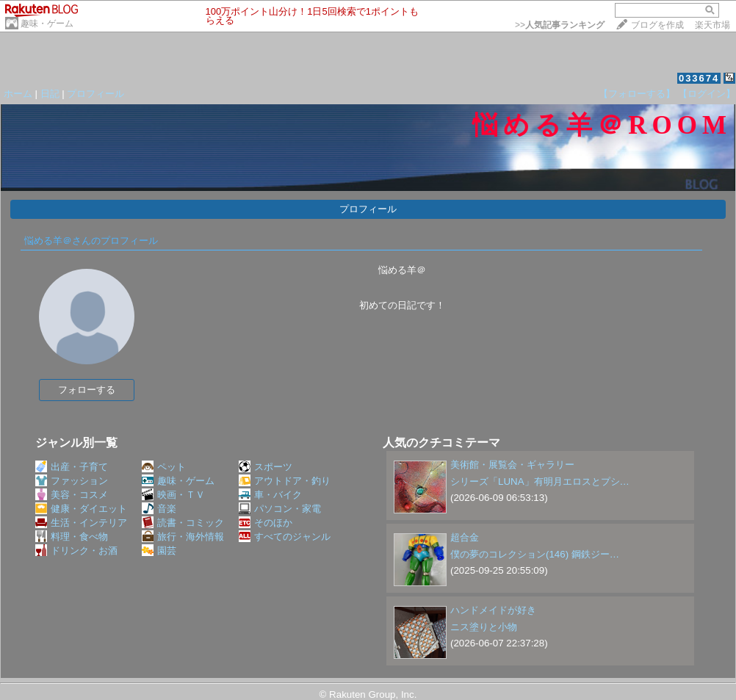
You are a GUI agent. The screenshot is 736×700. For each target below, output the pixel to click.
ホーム (18, 94)
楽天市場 (712, 25)
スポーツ (266, 467)
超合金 (465, 537)
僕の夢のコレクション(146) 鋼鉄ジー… (535, 554)
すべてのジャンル (285, 537)
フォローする (87, 390)
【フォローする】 (637, 94)
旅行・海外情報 (183, 537)
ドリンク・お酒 (76, 551)
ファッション (72, 481)
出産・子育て (72, 467)
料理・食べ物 (72, 537)
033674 (699, 78)
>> (560, 25)
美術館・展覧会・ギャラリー (512, 465)
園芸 (159, 551)
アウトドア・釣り (285, 481)
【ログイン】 (707, 94)
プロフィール (95, 94)
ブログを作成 (657, 25)
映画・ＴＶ (173, 495)
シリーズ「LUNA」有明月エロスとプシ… (540, 481)
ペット (164, 467)
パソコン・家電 (280, 509)
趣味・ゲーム (47, 24)
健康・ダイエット (81, 509)
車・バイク (270, 495)
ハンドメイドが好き (493, 610)
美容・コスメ (72, 495)
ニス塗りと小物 (484, 627)
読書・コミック (183, 523)
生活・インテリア (81, 523)
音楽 (159, 509)
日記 (50, 94)
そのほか (266, 523)
